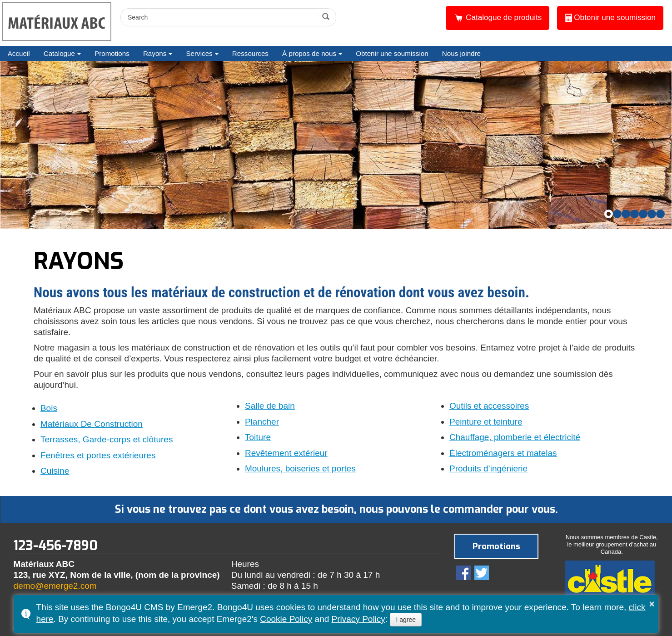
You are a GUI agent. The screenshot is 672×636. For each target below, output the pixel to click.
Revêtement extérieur (286, 453)
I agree (406, 620)
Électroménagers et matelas (503, 453)
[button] (609, 214)
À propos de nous (309, 53)
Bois (49, 408)
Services (199, 53)
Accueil (19, 53)
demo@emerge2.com (55, 586)
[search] (220, 17)
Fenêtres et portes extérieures (98, 456)
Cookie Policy (286, 619)
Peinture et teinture (486, 422)
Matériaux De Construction (92, 424)
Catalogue (59, 53)
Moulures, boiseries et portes (300, 469)
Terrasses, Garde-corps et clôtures (107, 440)
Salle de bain (270, 406)
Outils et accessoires (489, 406)
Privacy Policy (358, 619)
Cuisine (55, 471)
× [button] (652, 604)
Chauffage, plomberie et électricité (515, 437)
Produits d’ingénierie (488, 469)
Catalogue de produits (498, 18)
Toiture (258, 437)
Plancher (262, 422)
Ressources (250, 53)
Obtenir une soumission (610, 18)
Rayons (155, 53)
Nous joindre (461, 53)
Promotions (112, 53)
